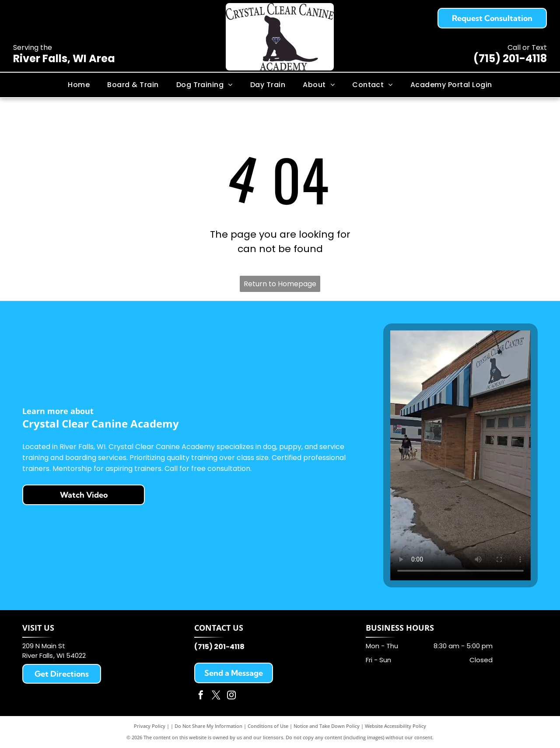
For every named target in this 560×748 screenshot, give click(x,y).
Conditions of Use (268, 726)
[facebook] (201, 696)
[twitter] (216, 696)
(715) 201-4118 (510, 58)
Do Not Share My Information (208, 726)
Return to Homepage (280, 284)
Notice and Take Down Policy (327, 726)
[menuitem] (79, 85)
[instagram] (231, 696)
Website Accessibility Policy (395, 726)
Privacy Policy (150, 726)
